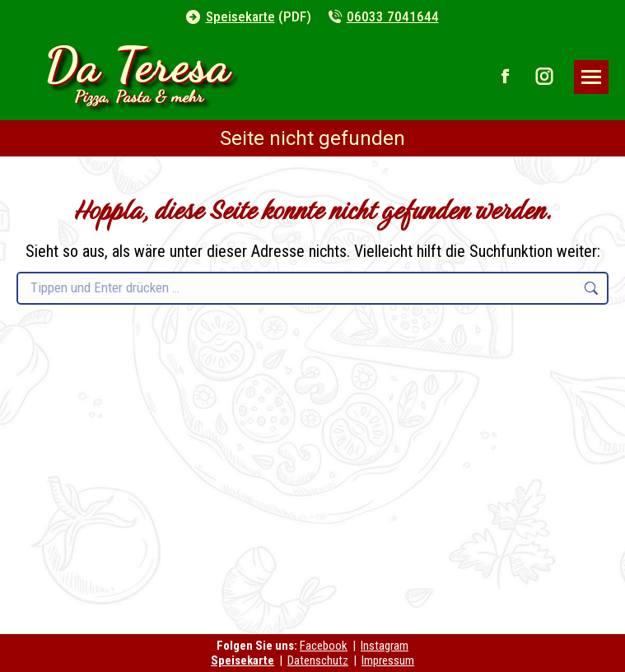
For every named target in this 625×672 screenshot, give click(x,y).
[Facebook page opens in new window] (506, 77)
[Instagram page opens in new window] (544, 77)
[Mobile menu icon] (591, 77)
